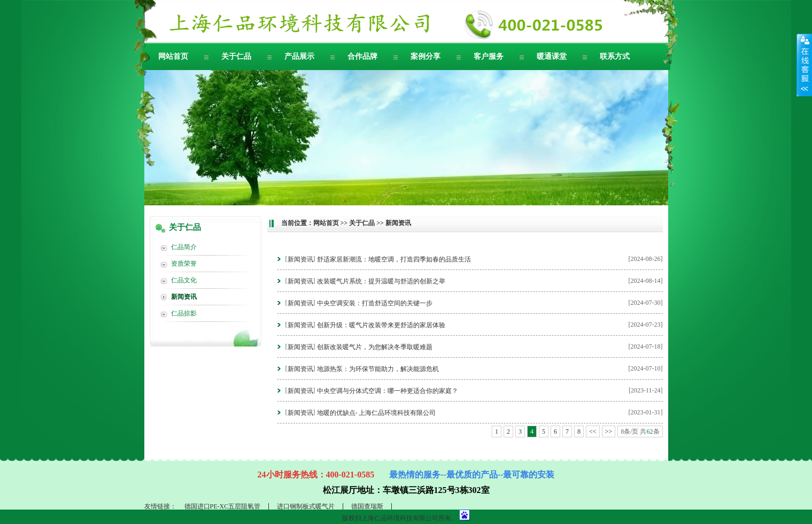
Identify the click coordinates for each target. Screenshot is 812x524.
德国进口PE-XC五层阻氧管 (223, 506)
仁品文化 (184, 280)
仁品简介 (184, 247)
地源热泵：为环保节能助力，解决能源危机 (378, 369)
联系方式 (615, 56)
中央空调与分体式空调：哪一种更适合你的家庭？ (388, 391)
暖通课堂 (552, 56)
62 (650, 431)
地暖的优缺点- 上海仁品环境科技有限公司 (377, 413)
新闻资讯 (184, 297)
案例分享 (426, 56)
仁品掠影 (184, 313)
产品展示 (299, 56)
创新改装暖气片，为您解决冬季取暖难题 (375, 347)
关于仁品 (236, 56)
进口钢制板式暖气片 (306, 506)
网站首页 (173, 56)
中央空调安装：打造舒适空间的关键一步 (375, 303)
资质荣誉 (184, 264)
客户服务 (489, 56)
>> (609, 431)
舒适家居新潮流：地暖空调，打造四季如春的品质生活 (394, 259)
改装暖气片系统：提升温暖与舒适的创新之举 (381, 281)
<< (593, 431)
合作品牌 (362, 56)
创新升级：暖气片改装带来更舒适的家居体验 (381, 325)
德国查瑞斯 (367, 506)
